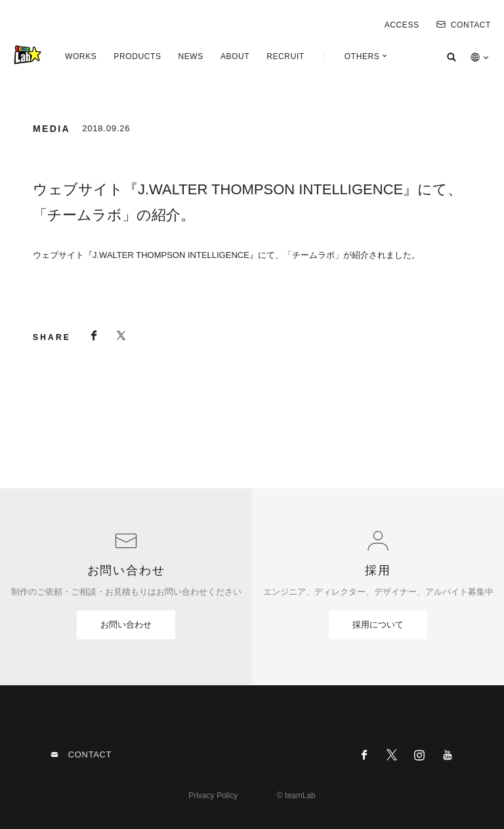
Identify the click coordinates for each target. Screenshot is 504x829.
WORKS (81, 56)
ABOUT (235, 56)
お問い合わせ (126, 625)
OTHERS (362, 56)
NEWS (190, 56)
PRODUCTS (137, 56)
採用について (378, 625)
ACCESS (402, 25)
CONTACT (464, 25)
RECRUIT (285, 56)
